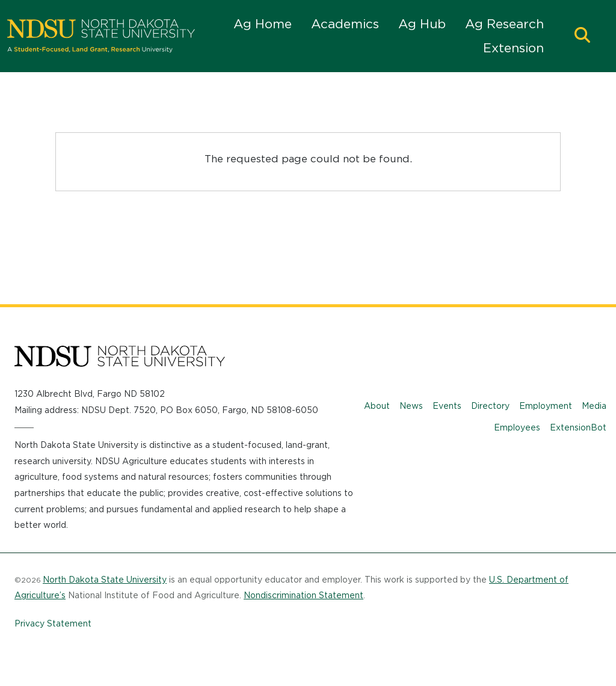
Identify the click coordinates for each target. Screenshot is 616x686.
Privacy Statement (53, 623)
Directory (490, 406)
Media (594, 406)
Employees (517, 427)
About (377, 406)
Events (447, 406)
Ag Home (263, 24)
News (411, 406)
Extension (513, 48)
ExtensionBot (578, 427)
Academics (345, 24)
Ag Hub (422, 24)
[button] (582, 36)
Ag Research (504, 24)
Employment (546, 406)
